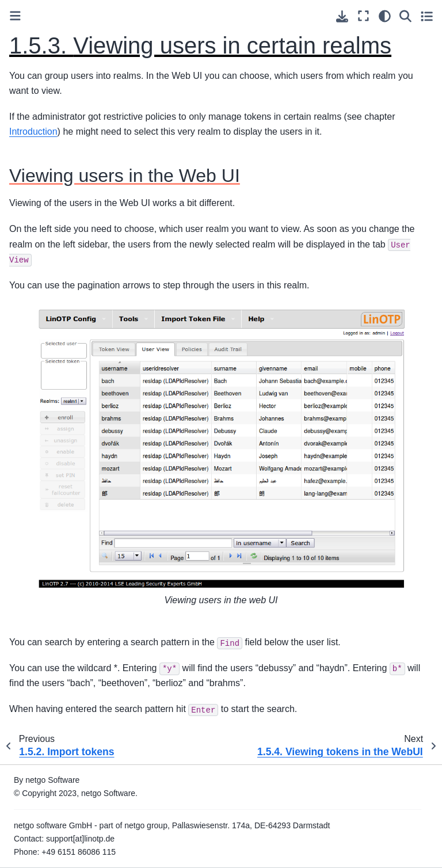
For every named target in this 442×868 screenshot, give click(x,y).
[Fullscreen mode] (363, 16)
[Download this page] (342, 16)
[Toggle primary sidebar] (15, 16)
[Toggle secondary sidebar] (427, 16)
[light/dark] (385, 16)
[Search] (405, 16)
